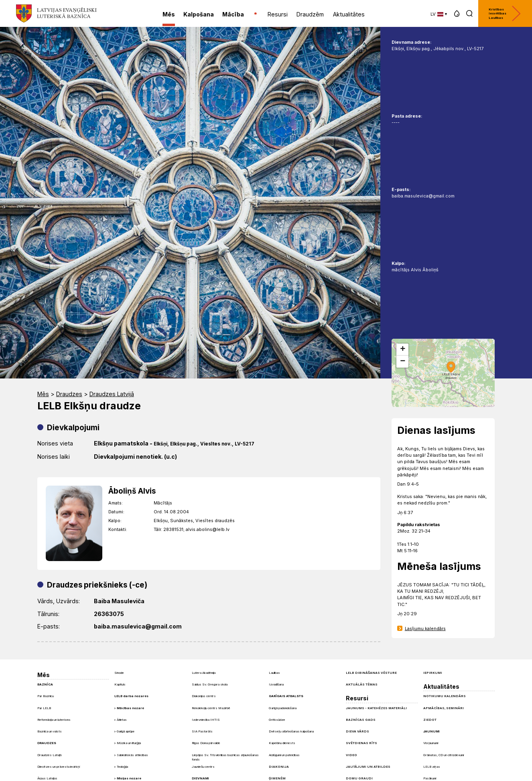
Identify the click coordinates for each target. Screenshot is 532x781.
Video (351, 755)
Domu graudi (359, 778)
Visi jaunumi (431, 743)
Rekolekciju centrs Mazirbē (211, 708)
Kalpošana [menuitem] (199, 14)
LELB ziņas (432, 767)
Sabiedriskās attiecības (132, 755)
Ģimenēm (277, 778)
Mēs (43, 394)
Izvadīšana (276, 684)
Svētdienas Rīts (361, 743)
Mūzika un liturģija (129, 743)
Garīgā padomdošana (283, 708)
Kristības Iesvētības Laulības (505, 13)
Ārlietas (122, 720)
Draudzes (69, 394)
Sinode (119, 673)
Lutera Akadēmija (204, 673)
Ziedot (430, 720)
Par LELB (44, 708)
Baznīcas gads (361, 720)
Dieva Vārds (357, 731)
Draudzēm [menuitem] (310, 14)
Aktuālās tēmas (362, 684)
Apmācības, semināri (444, 708)
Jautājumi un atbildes (368, 767)
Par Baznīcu (46, 696)
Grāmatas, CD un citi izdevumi (444, 755)
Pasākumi (430, 778)
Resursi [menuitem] (278, 14)
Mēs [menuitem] (169, 14)
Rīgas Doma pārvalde (206, 743)
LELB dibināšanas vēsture (371, 673)
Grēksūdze (277, 720)
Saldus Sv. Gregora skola (210, 684)
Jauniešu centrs (203, 767)
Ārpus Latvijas (47, 778)
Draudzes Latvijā (112, 394)
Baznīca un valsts (50, 731)
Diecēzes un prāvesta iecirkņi (59, 767)
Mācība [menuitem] (233, 14)
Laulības (274, 673)
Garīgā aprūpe (126, 731)
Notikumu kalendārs (445, 696)
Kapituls (120, 684)
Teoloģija (122, 767)
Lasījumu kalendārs (425, 628)
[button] (457, 13)
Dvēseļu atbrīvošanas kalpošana (291, 731)
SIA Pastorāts (202, 731)
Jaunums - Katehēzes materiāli (376, 708)
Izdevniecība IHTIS (206, 720)
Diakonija (279, 767)
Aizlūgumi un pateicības (284, 755)
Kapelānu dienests (282, 743)
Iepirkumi (433, 673)
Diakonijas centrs (204, 696)
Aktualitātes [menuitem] (349, 14)
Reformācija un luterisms (54, 720)
